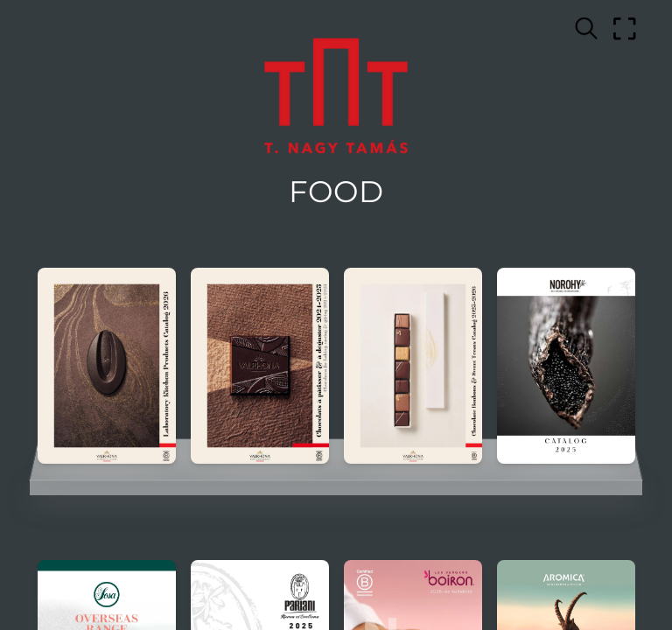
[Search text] (586, 29)
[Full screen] (625, 29)
